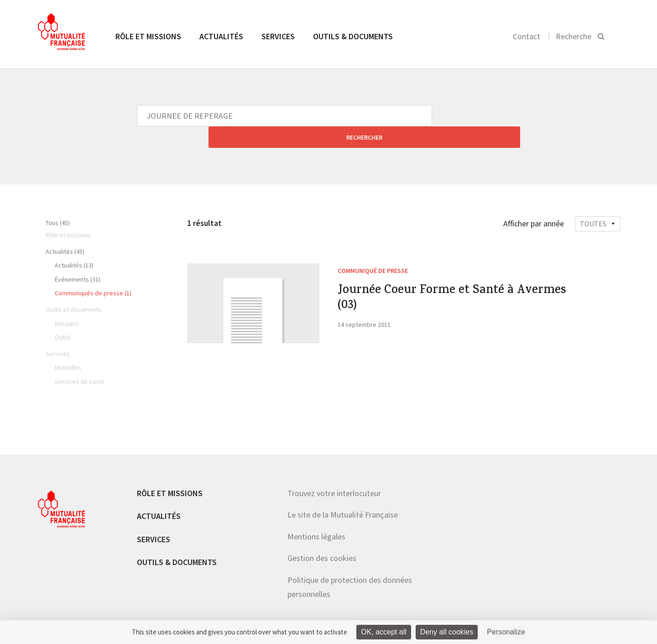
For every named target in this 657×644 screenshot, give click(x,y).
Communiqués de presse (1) (93, 272)
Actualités (221, 36)
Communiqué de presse (373, 249)
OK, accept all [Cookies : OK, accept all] (384, 632)
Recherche (574, 36)
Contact (527, 36)
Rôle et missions (148, 36)
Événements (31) (78, 258)
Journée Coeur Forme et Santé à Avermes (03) (436, 281)
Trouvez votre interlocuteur (334, 472)
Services (278, 36)
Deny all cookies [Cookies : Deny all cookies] (447, 632)
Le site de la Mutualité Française (343, 493)
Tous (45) (58, 201)
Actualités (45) (65, 230)
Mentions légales (316, 515)
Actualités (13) (74, 244)
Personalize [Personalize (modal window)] (506, 632)
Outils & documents (353, 36)
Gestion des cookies (322, 537)
